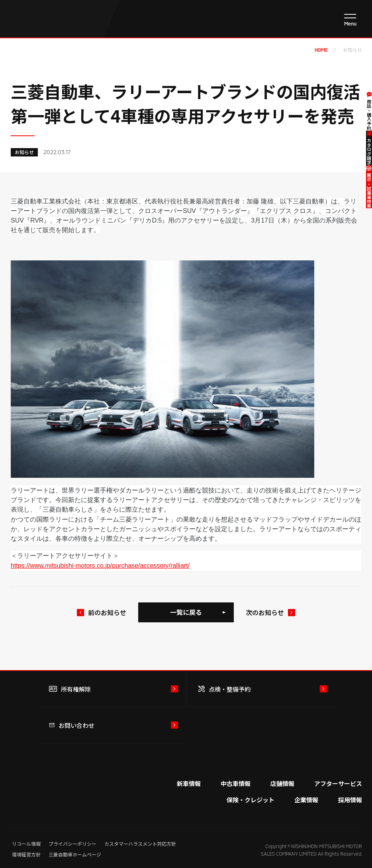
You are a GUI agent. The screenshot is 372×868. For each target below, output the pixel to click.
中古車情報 (236, 783)
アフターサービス (338, 783)
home (321, 50)
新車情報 (189, 783)
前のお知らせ (107, 612)
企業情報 (306, 800)
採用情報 (350, 800)
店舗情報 (282, 783)
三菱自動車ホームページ (75, 854)
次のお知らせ (265, 612)
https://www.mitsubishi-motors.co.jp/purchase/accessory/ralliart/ (100, 566)
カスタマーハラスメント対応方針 (140, 844)
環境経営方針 (26, 854)
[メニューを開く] (350, 20)
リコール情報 (26, 844)
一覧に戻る (186, 612)
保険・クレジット (251, 800)
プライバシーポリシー (72, 844)
